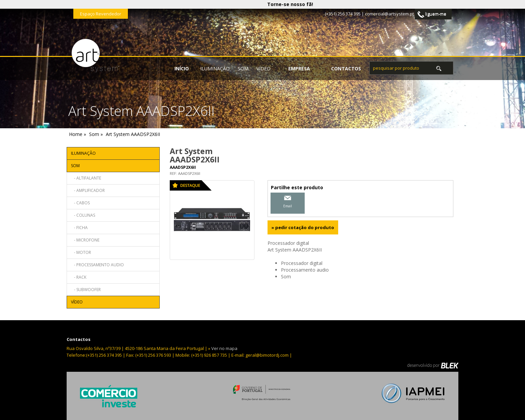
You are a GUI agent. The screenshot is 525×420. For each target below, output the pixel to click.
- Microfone (85, 240)
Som (243, 68)
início (182, 68)
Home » (78, 134)
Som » (96, 134)
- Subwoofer (86, 290)
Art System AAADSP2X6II (133, 134)
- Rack (79, 277)
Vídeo (264, 68)
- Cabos (80, 203)
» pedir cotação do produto (303, 227)
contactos (346, 68)
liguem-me (432, 14)
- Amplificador (88, 190)
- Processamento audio (97, 265)
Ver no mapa (224, 348)
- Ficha (79, 228)
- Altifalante (86, 178)
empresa (299, 68)
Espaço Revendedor (101, 14)
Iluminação (215, 68)
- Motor (81, 252)
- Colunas (83, 215)
